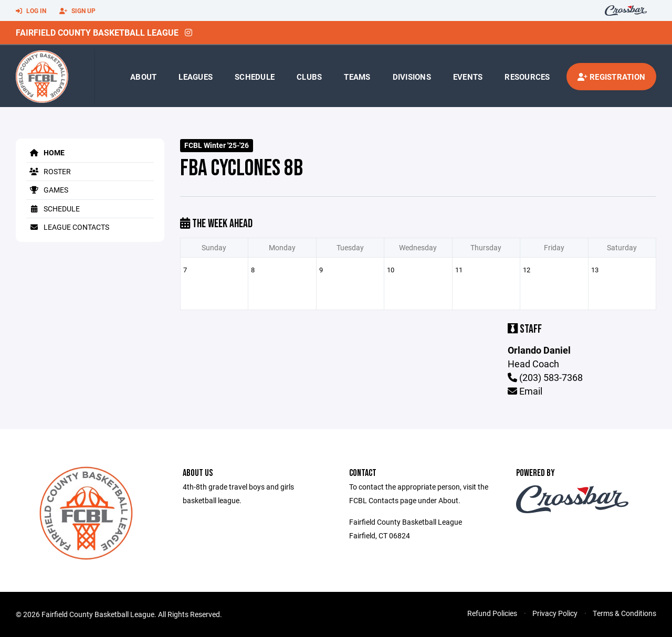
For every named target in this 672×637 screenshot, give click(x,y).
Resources (527, 77)
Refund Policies (492, 613)
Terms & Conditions (624, 613)
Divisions (412, 77)
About (143, 77)
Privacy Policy (555, 613)
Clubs (309, 77)
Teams (357, 77)
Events (468, 77)
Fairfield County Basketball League (97, 32)
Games (47, 190)
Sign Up (77, 11)
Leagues (196, 77)
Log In (31, 11)
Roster (49, 171)
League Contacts (68, 227)
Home (45, 152)
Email (525, 391)
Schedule (255, 77)
